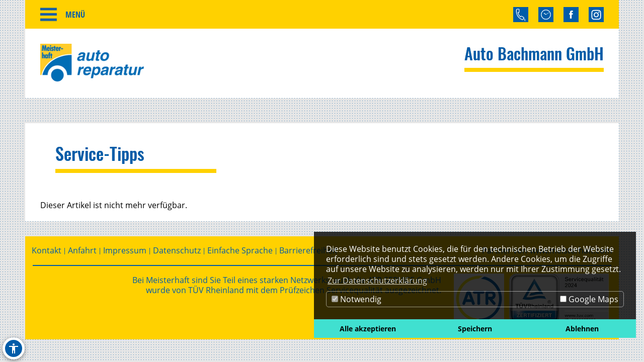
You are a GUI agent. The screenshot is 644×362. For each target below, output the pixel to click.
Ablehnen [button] (582, 329)
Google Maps (589, 299)
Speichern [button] (475, 329)
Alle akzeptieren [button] (368, 329)
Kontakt (47, 251)
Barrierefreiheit (308, 251)
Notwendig (356, 299)
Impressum (125, 251)
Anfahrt (82, 251)
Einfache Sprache (240, 251)
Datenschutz (177, 251)
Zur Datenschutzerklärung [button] (377, 281)
